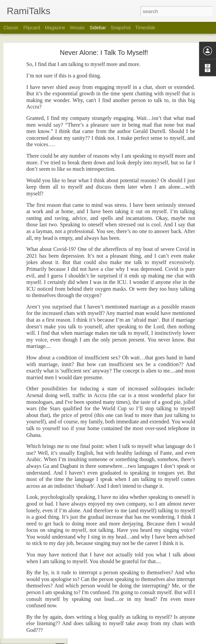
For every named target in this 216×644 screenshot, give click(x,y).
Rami (163, 505)
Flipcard (32, 28)
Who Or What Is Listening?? (42, 526)
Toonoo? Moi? (29, 541)
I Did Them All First (34, 602)
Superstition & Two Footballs (42, 572)
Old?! (21, 481)
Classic (11, 28)
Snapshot (121, 28)
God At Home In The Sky (39, 450)
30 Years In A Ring (33, 465)
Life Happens (29, 496)
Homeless (25, 587)
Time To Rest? (30, 632)
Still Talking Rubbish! (35, 556)
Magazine (55, 28)
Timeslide (145, 28)
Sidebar (98, 28)
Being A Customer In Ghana (42, 511)
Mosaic (77, 28)
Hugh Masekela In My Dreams (44, 617)
